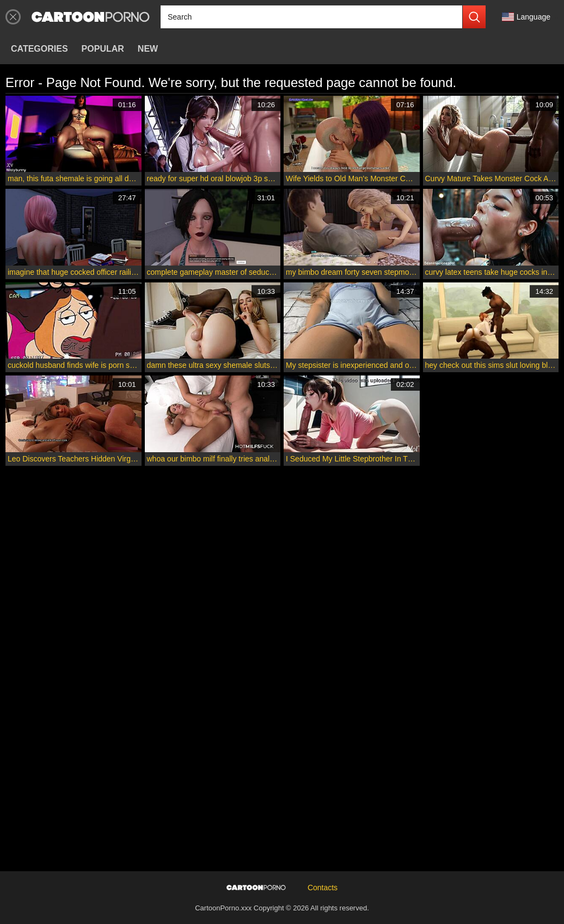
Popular (103, 49)
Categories (39, 49)
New (148, 49)
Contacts (323, 888)
